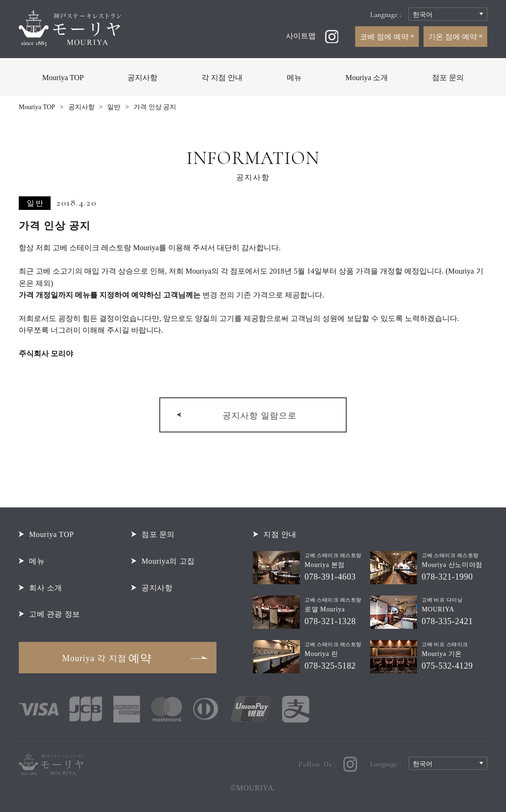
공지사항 (142, 78)
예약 (107, 658)
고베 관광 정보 (55, 614)
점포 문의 (448, 78)
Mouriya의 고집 (168, 561)
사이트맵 (301, 36)
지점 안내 (280, 534)
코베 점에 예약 (385, 37)
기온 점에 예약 (454, 37)
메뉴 (294, 78)
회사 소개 (46, 588)
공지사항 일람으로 (260, 416)
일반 (114, 107)
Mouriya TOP (63, 78)
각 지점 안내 (222, 78)
